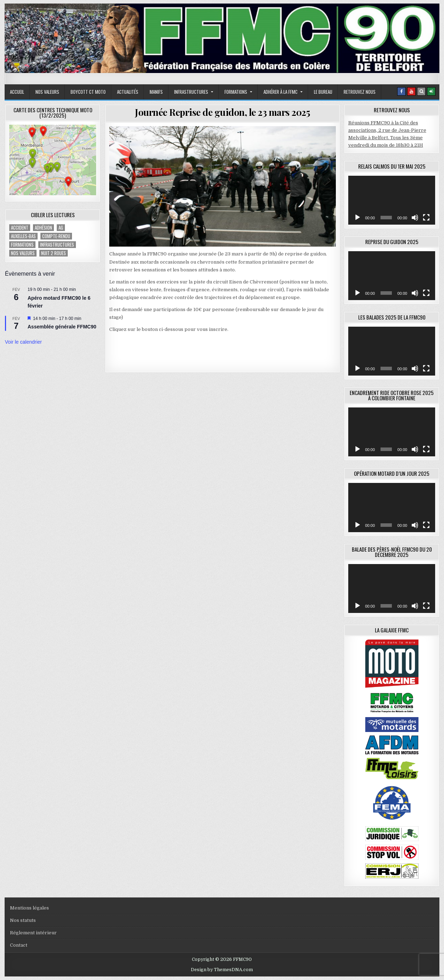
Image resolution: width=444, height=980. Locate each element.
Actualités (128, 92)
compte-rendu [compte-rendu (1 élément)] (56, 236)
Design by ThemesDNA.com (222, 970)
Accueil (17, 92)
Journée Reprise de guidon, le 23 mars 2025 (222, 112)
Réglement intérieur (33, 933)
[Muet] (415, 218)
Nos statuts (23, 920)
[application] (392, 200)
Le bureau (323, 92)
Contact (19, 945)
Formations (236, 92)
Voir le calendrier (23, 342)
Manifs (156, 92)
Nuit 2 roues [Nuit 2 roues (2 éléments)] (54, 253)
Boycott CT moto (88, 92)
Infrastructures (191, 92)
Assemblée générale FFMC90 (62, 327)
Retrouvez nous (360, 92)
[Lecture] (357, 218)
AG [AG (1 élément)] (61, 228)
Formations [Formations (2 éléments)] (22, 245)
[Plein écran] (426, 218)
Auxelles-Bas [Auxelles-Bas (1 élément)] (23, 236)
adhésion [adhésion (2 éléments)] (43, 228)
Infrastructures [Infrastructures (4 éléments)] (57, 245)
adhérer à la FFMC (281, 92)
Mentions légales (29, 908)
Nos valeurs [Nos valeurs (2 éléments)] (23, 253)
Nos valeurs (47, 92)
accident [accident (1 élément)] (20, 228)
